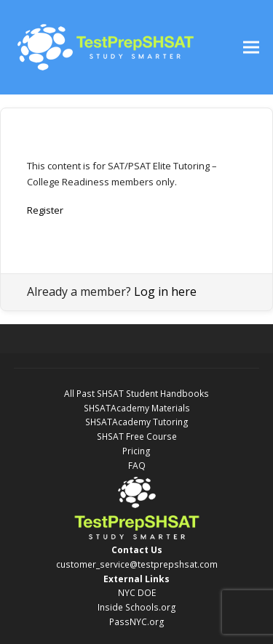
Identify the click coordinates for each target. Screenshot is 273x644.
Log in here (165, 291)
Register (45, 210)
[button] (251, 48)
